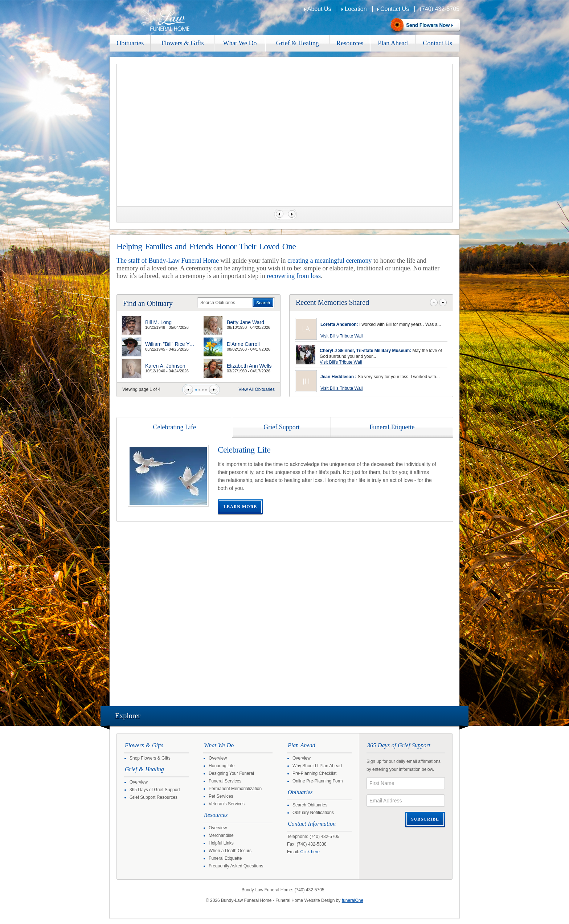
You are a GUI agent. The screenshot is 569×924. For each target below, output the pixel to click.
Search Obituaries (310, 805)
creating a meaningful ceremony (329, 261)
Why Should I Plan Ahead (317, 766)
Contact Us (395, 9)
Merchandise (221, 835)
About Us (319, 9)
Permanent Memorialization (235, 789)
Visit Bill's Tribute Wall (341, 336)
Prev (189, 390)
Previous (279, 214)
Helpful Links (221, 843)
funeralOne (353, 900)
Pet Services (221, 796)
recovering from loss (294, 276)
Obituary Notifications (313, 813)
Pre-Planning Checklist (314, 773)
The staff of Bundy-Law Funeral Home (168, 261)
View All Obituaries (257, 389)
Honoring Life (222, 766)
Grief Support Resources (153, 797)
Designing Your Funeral (231, 773)
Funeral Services (225, 781)
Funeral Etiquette (225, 858)
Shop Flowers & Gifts (150, 758)
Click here (310, 852)
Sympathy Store (424, 26)
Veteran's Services (227, 804)
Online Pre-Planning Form (318, 781)
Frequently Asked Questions (236, 866)
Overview (139, 782)
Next (292, 214)
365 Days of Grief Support (155, 790)
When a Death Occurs (230, 851)
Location (356, 9)
